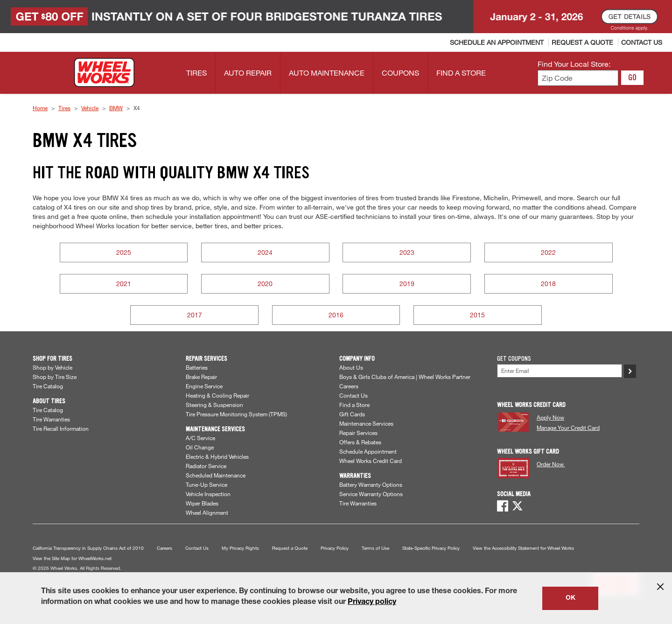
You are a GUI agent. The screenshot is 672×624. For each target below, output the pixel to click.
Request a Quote (290, 548)
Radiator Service (206, 466)
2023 (407, 252)
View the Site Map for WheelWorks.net (72, 558)
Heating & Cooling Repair (217, 395)
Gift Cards (352, 414)
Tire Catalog (48, 386)
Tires (64, 108)
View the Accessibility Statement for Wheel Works (523, 548)
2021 (124, 284)
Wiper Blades (202, 503)
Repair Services (358, 433)
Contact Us (353, 395)
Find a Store (354, 405)
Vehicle (90, 108)
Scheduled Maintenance (216, 475)
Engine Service (204, 386)
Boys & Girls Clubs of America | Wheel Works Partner (405, 377)
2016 (336, 315)
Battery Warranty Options (371, 484)
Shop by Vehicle (52, 367)
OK (570, 598)
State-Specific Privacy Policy (431, 548)
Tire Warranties (51, 419)
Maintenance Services (366, 423)
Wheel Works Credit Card (371, 461)
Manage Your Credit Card (568, 428)
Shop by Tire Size (55, 377)
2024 (265, 252)
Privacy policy (372, 603)
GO (632, 77)
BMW (116, 108)
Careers (349, 386)
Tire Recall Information (61, 428)
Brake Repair (201, 377)
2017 (195, 315)
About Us (351, 367)
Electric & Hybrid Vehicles (217, 456)
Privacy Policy (335, 548)
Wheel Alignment (207, 512)
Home (40, 108)
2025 (124, 252)
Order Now (551, 464)
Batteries (197, 367)
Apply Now (550, 417)
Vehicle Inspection (208, 494)
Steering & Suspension (214, 405)
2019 (407, 284)
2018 (548, 284)
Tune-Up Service (206, 484)
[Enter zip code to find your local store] (578, 78)
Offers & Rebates (360, 442)
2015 (477, 315)
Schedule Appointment (368, 451)
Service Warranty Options (371, 494)
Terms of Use (375, 548)
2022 (548, 252)
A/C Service (200, 438)
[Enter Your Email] (560, 371)
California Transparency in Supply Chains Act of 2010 (88, 548)
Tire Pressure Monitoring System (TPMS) (236, 414)
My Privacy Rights (240, 548)
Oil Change (200, 447)
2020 (265, 284)
